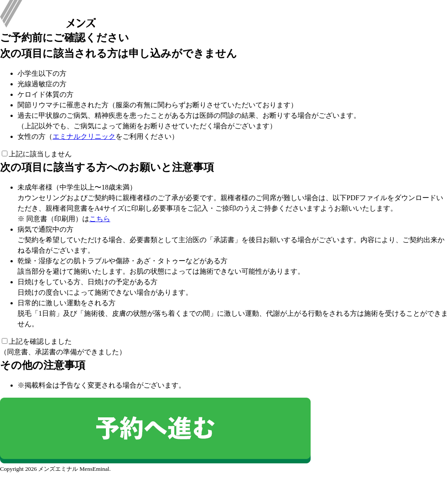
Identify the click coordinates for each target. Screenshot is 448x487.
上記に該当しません (37, 154)
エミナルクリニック (84, 136)
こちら (100, 219)
